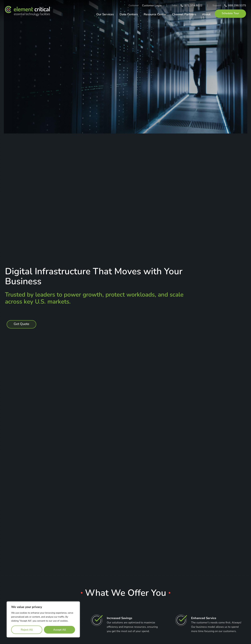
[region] (43, 619)
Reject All (27, 630)
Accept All (60, 630)
